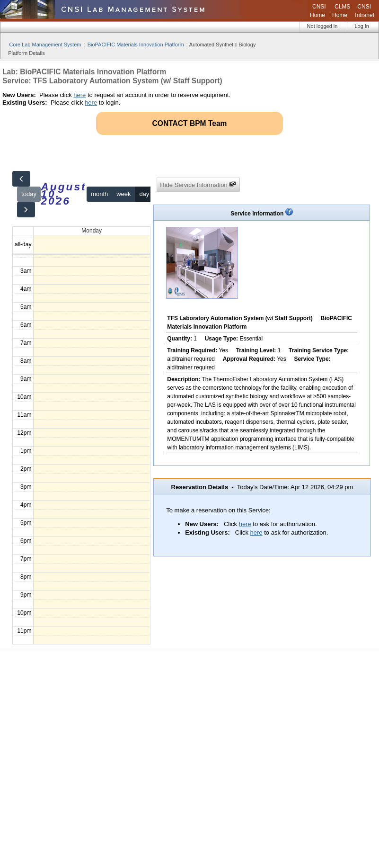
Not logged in (322, 26)
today (29, 194)
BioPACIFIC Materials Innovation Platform (136, 45)
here (79, 95)
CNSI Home (318, 11)
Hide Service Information (198, 184)
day (144, 194)
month (99, 194)
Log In (362, 26)
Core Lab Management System (45, 45)
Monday (92, 231)
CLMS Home (341, 11)
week (123, 194)
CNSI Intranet (365, 11)
